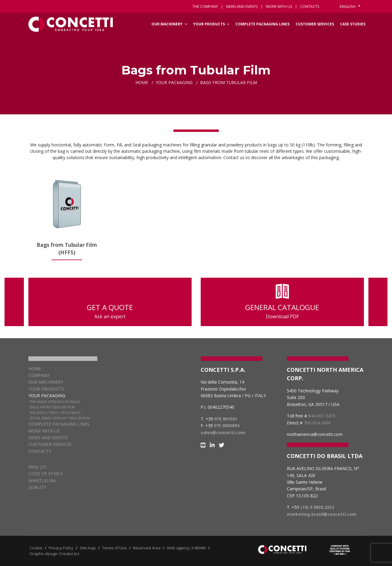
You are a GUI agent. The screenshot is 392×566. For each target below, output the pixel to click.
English (348, 6)
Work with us (279, 7)
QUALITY (37, 487)
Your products (46, 389)
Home (35, 369)
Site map (88, 548)
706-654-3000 (317, 423)
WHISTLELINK (42, 481)
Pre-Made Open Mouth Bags (55, 402)
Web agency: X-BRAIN (186, 548)
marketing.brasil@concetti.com (322, 514)
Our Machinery (167, 24)
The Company (205, 7)
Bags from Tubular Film (52, 407)
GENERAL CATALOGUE (282, 302)
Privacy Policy (61, 548)
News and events (242, 7)
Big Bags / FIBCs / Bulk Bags (55, 412)
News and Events (48, 438)
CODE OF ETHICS (46, 474)
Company (39, 375)
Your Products (209, 24)
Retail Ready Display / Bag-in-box (60, 418)
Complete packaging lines (262, 24)
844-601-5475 (322, 416)
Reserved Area (147, 548)
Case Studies (353, 24)
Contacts (40, 451)
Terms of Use (114, 548)
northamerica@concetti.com (315, 434)
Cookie (36, 548)
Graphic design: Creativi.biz (55, 554)
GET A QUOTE (110, 302)
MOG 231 (38, 467)
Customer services (315, 24)
